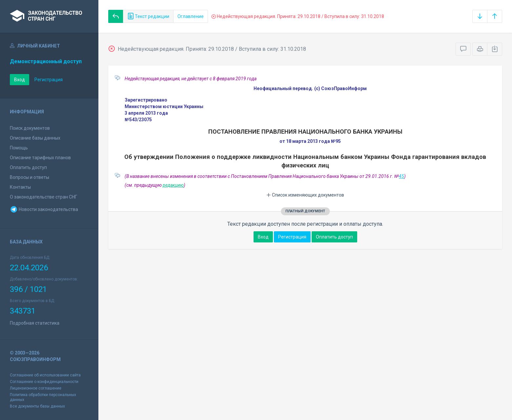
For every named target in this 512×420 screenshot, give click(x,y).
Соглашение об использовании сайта (45, 375)
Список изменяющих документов (305, 195)
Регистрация (49, 80)
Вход (20, 80)
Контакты (20, 187)
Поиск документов (30, 128)
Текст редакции (148, 16)
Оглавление (191, 16)
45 (401, 176)
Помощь (19, 148)
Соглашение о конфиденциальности (44, 382)
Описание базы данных (35, 138)
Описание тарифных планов (40, 158)
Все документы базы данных (37, 406)
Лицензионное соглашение (36, 388)
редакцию (173, 185)
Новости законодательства (44, 209)
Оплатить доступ (28, 167)
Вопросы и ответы (30, 177)
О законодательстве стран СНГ (43, 197)
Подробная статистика (35, 323)
